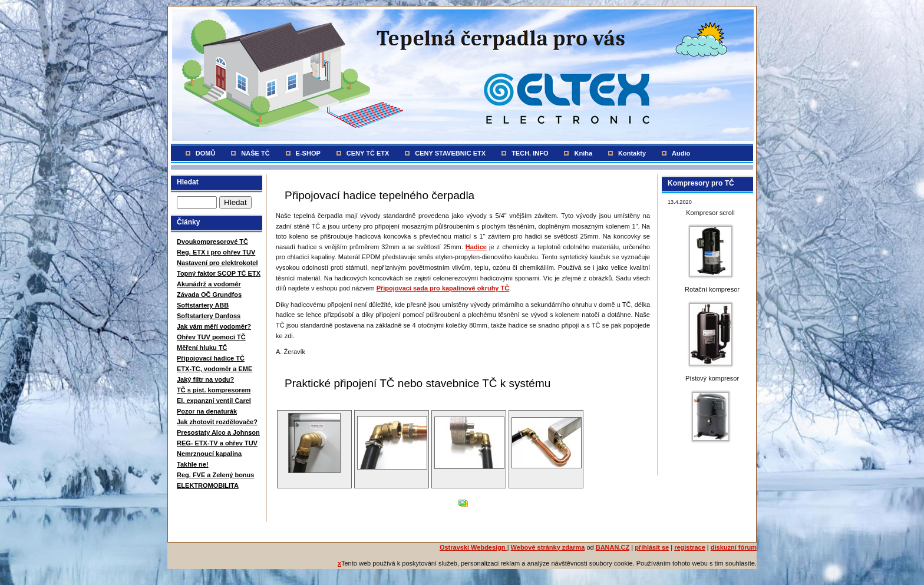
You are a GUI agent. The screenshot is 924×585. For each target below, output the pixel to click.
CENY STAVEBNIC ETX (450, 153)
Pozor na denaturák (207, 411)
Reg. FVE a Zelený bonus (215, 475)
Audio (681, 153)
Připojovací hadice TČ (211, 358)
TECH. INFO (530, 153)
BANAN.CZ (613, 547)
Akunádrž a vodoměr (209, 284)
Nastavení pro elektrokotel (217, 263)
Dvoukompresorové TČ (212, 242)
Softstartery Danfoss (209, 316)
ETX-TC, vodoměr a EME (214, 369)
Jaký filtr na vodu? (205, 379)
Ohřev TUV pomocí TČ (211, 337)
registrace (690, 547)
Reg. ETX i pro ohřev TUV (216, 252)
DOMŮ (206, 153)
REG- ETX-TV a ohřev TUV (217, 443)
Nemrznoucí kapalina (209, 454)
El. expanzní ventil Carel (214, 401)
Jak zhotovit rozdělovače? (217, 422)
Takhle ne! (193, 464)
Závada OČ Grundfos (209, 295)
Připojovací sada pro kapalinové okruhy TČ (443, 288)
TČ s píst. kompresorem (214, 390)
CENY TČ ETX (368, 153)
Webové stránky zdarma (548, 547)
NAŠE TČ (255, 153)
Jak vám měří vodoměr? (214, 326)
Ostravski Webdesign (473, 547)
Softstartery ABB (203, 305)
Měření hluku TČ (202, 348)
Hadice (476, 247)
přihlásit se (652, 547)
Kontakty (632, 153)
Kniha (583, 153)
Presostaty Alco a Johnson (218, 432)
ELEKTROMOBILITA (208, 485)
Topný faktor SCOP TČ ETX (219, 273)
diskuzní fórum (734, 547)
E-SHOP (308, 153)
